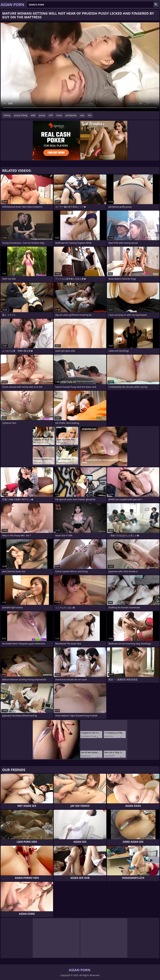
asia (82, 115)
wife (33, 115)
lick (90, 115)
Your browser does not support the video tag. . (80, 66)
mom (59, 115)
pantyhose (71, 115)
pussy (42, 115)
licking (7, 115)
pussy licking (21, 115)
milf (51, 115)
